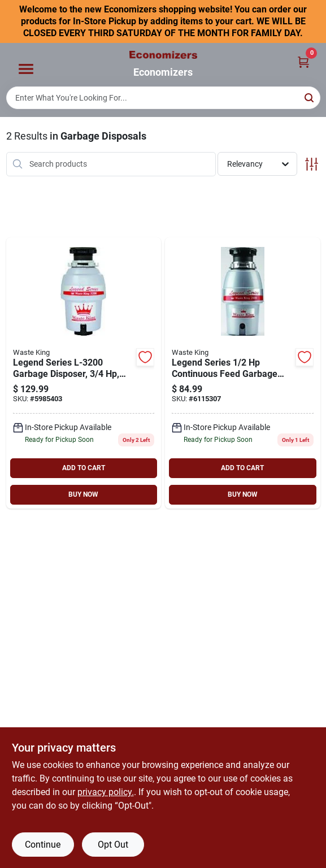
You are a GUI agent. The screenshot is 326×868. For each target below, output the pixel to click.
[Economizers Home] (163, 55)
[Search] (310, 97)
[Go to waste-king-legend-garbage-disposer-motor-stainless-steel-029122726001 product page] (243, 373)
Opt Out (113, 845)
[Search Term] (163, 98)
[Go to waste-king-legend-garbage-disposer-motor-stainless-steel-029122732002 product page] (84, 373)
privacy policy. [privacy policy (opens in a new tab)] (106, 792)
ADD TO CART (84, 468)
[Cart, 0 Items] (303, 61)
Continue (43, 845)
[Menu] (26, 70)
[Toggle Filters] (312, 164)
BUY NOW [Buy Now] (83, 494)
